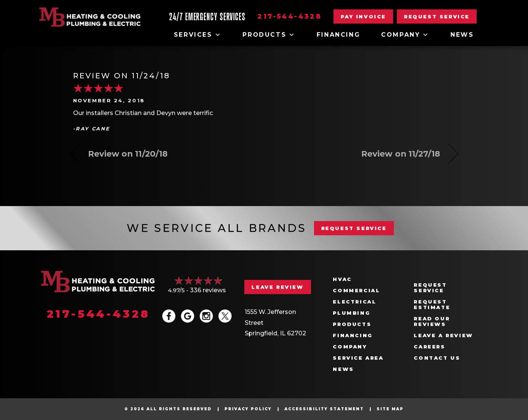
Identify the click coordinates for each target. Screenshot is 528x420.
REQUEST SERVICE (354, 228)
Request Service (430, 288)
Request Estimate (432, 305)
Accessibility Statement (324, 409)
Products (269, 35)
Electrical (354, 302)
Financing (338, 35)
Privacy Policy (248, 409)
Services (198, 35)
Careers (429, 347)
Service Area (358, 358)
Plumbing (352, 313)
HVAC (342, 279)
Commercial (356, 291)
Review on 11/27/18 (401, 154)
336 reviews (208, 290)
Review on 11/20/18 (128, 154)
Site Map (390, 409)
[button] (437, 16)
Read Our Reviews (432, 321)
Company (405, 35)
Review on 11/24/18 (122, 76)
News (462, 35)
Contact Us (437, 358)
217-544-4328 (289, 16)
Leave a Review (443, 336)
